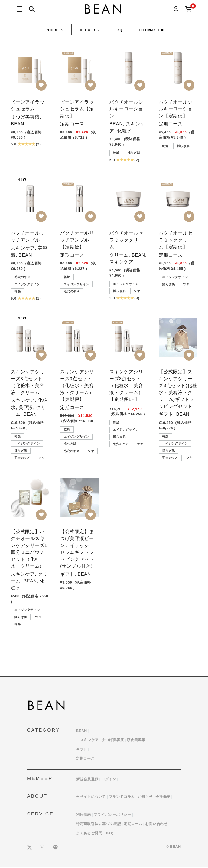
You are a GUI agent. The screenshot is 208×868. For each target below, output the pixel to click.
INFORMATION (152, 30)
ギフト (82, 750)
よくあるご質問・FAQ (95, 833)
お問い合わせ (156, 824)
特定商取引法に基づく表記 (99, 824)
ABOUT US (89, 30)
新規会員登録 (87, 779)
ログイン (109, 779)
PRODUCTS (53, 30)
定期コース (85, 759)
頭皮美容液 (136, 740)
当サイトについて (91, 797)
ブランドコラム (122, 797)
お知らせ (145, 797)
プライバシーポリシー (112, 815)
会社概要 (163, 797)
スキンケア (90, 740)
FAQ (119, 30)
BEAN (82, 731)
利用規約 (84, 815)
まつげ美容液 (113, 740)
